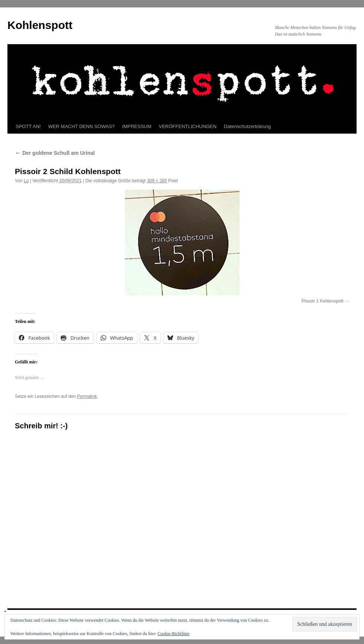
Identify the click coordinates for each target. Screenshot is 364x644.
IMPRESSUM (137, 126)
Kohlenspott (40, 25)
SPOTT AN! (28, 126)
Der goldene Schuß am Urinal (55, 153)
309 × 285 (157, 181)
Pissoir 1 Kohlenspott (323, 301)
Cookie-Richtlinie (173, 634)
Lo (26, 181)
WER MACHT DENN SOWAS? (82, 126)
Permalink (87, 396)
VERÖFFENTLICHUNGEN (188, 126)
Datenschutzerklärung (247, 126)
